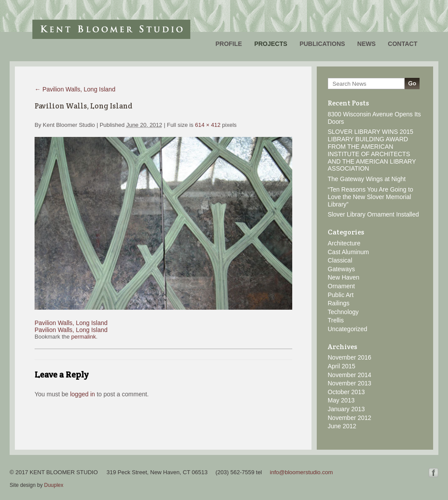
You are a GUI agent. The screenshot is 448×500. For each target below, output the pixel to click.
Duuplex (54, 485)
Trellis (336, 320)
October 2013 (346, 392)
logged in (82, 394)
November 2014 (350, 375)
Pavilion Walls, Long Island (75, 89)
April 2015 (341, 366)
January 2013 (346, 409)
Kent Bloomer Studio (111, 29)
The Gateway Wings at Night (367, 179)
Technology (343, 312)
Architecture (344, 243)
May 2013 (341, 400)
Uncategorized (347, 329)
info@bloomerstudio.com (301, 472)
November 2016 (350, 357)
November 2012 (350, 418)
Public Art (341, 295)
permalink (84, 337)
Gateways (341, 269)
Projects (271, 44)
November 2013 (350, 383)
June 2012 (342, 426)
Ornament (341, 286)
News (367, 44)
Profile (229, 44)
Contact (403, 44)
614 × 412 (208, 125)
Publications (322, 44)
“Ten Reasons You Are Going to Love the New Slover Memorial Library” (370, 197)
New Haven (343, 277)
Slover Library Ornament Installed (373, 214)
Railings (339, 303)
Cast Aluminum (348, 252)
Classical (340, 260)
